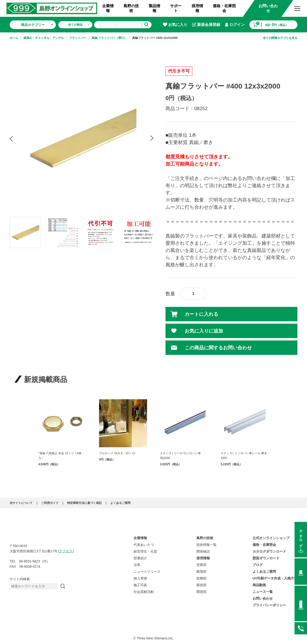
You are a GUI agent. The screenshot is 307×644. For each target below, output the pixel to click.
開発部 (201, 592)
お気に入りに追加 (204, 331)
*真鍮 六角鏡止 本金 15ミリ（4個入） (60, 456)
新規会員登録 (206, 25)
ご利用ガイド (50, 503)
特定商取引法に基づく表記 (84, 503)
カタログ (301, 537)
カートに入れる (201, 314)
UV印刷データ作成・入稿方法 (275, 578)
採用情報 (197, 8)
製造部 (201, 585)
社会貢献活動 (144, 592)
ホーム (14, 38)
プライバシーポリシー (269, 605)
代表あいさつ (144, 545)
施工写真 (140, 585)
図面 (301, 568)
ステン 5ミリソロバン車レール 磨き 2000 (244, 456)
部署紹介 (140, 558)
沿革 (137, 565)
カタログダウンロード (269, 551)
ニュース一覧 (263, 592)
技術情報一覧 (207, 545)
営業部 (201, 565)
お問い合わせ (268, 8)
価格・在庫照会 (224, 8)
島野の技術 (131, 8)
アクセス (66, 551)
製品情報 (154, 8)
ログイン (235, 25)
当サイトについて (21, 503)
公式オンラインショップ (271, 538)
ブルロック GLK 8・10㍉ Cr (117, 453)
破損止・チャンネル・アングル (44, 38)
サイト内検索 (20, 579)
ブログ (258, 565)
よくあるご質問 (120, 503)
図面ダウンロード (266, 558)
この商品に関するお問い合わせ (218, 348)
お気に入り (175, 25)
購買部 (201, 572)
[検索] (63, 586)
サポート (176, 8)
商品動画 (259, 585)
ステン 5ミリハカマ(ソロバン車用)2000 (180, 456)
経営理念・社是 (145, 551)
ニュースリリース (147, 572)
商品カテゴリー (33, 25)
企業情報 (108, 8)
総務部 (201, 578)
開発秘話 (203, 551)
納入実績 (140, 578)
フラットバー (78, 38)
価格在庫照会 (301, 600)
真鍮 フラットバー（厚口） (109, 38)
